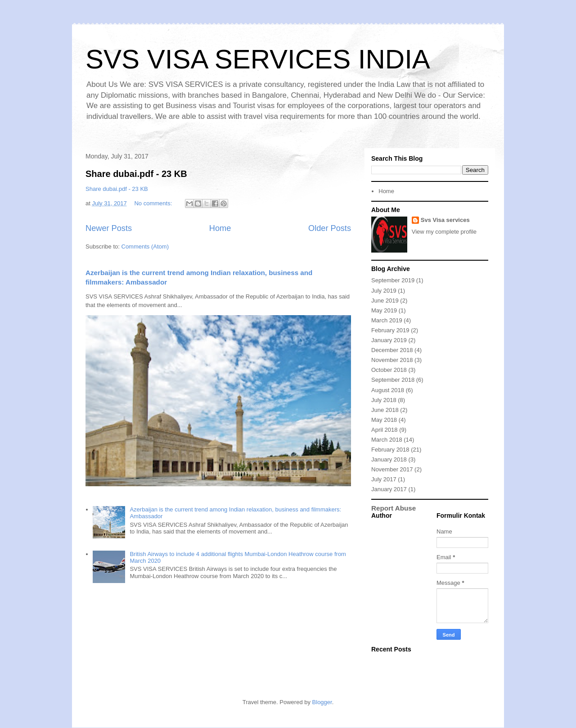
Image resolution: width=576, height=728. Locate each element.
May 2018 (384, 420)
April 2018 (385, 430)
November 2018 (392, 360)
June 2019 (385, 301)
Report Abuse (394, 508)
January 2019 (389, 340)
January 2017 (389, 489)
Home (220, 228)
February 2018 (390, 450)
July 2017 (384, 479)
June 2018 (385, 410)
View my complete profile (444, 232)
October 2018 (389, 370)
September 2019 (393, 280)
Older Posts (330, 228)
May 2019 (384, 310)
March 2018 (387, 440)
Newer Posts (109, 228)
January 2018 (389, 459)
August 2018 (388, 390)
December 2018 (392, 350)
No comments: (154, 203)
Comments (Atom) (145, 246)
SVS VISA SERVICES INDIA (258, 59)
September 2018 (393, 380)
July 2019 (384, 291)
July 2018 (384, 400)
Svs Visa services (445, 220)
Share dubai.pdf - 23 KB (136, 174)
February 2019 (390, 330)
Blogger (322, 702)
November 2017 (392, 469)
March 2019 (387, 320)
